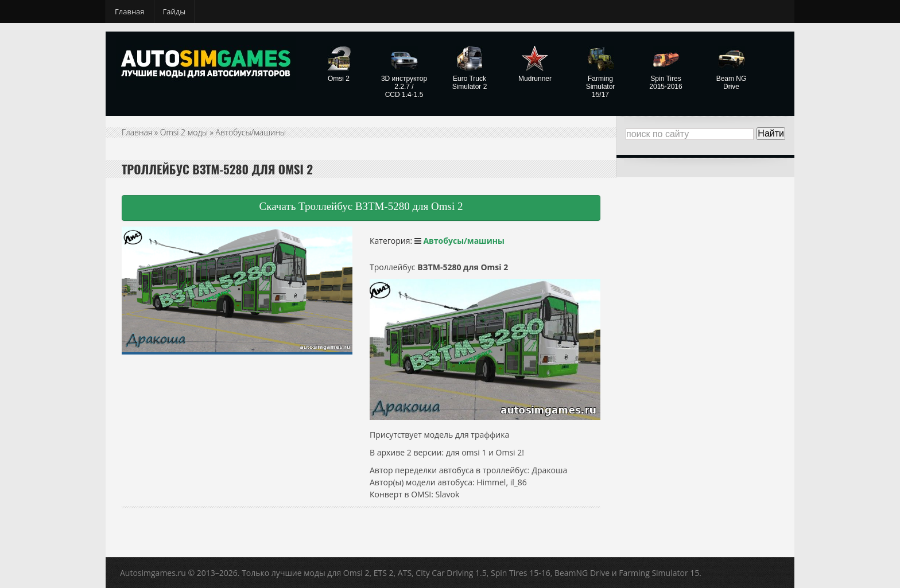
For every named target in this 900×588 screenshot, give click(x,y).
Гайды (174, 11)
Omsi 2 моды (184, 132)
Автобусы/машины (251, 132)
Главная (130, 11)
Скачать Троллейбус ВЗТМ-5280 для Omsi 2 (361, 206)
